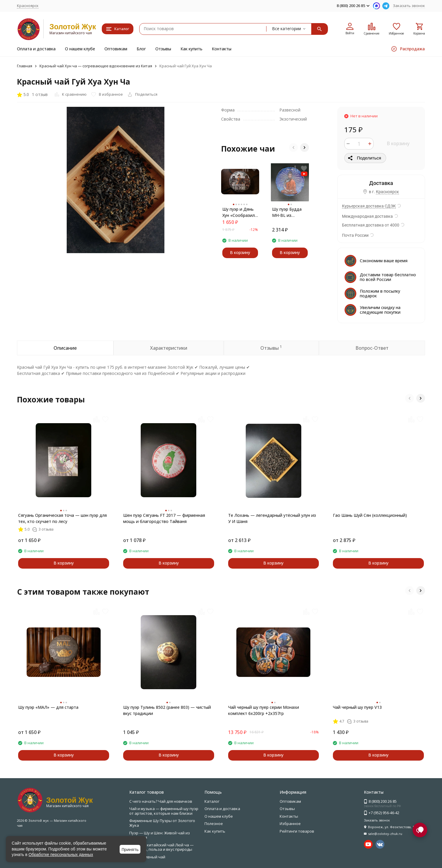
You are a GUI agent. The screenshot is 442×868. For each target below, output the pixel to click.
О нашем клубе (80, 49)
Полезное (214, 824)
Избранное (290, 824)
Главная (25, 66)
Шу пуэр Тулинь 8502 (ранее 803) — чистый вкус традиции (167, 710)
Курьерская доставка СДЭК (369, 206)
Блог (141, 49)
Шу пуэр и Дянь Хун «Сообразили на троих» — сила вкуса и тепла (240, 212)
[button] (293, 147)
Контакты (222, 49)
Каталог (212, 801)
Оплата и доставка (36, 49)
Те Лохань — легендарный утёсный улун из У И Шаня (272, 518)
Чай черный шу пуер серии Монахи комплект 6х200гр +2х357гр (264, 710)
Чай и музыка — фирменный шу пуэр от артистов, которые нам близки (164, 811)
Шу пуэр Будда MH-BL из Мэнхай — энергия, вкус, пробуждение (287, 212)
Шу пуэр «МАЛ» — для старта (48, 707)
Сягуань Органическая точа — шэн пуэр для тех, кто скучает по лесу (62, 518)
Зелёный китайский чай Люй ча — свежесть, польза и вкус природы (161, 847)
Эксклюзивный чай (147, 857)
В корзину (398, 143)
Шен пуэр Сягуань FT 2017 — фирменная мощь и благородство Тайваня (164, 518)
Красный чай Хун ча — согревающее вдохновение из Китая (96, 66)
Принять (130, 849)
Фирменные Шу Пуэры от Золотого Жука (162, 823)
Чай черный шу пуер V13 (357, 707)
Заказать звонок (409, 6)
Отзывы (163, 49)
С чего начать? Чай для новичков (161, 801)
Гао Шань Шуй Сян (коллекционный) (370, 515)
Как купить (191, 49)
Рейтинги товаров (297, 831)
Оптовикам (116, 49)
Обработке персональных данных (61, 855)
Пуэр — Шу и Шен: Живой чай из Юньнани (160, 835)
